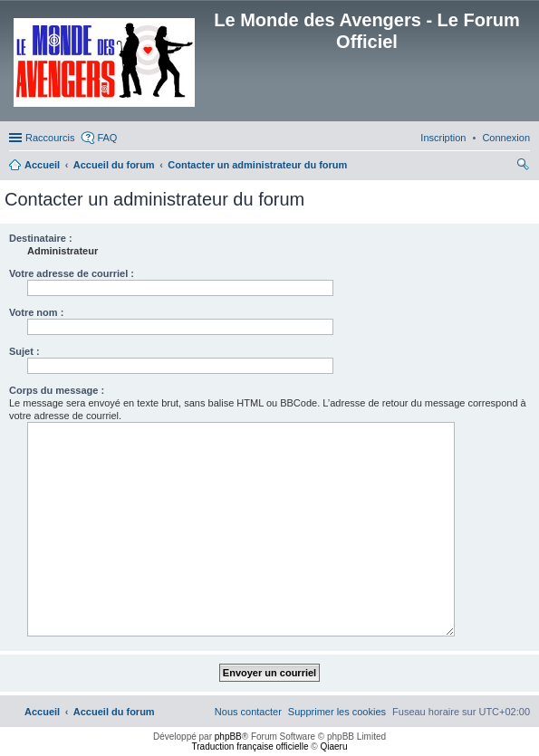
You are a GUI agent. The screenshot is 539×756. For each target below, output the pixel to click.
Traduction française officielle (250, 746)
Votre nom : (36, 312)
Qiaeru (333, 746)
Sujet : (24, 351)
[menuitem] (506, 138)
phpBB (228, 737)
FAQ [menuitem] (107, 138)
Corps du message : (57, 390)
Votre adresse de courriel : (72, 273)
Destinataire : (41, 238)
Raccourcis (50, 138)
